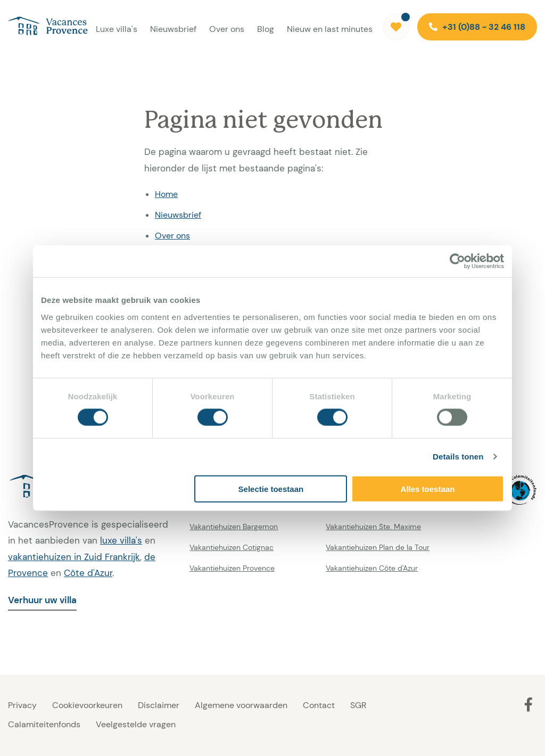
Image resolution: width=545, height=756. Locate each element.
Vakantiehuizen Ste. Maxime (373, 527)
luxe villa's (121, 540)
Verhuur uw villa (42, 600)
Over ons (227, 29)
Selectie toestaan (271, 488)
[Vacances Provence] (44, 27)
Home (166, 194)
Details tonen (458, 457)
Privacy (22, 705)
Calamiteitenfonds (44, 724)
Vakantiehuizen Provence (232, 568)
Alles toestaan (428, 488)
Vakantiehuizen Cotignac (232, 547)
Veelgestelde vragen (136, 724)
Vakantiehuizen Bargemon (234, 527)
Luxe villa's (117, 29)
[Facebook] (529, 704)
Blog (266, 29)
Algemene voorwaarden (241, 705)
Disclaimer (159, 705)
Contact (319, 705)
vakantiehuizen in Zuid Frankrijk (74, 557)
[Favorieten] (396, 27)
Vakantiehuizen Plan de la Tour (378, 547)
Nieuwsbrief (173, 29)
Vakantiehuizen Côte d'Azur (372, 568)
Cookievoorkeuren (87, 705)
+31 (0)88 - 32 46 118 (477, 27)
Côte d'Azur (88, 573)
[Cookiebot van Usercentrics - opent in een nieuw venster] (457, 261)
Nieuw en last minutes (330, 29)
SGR (358, 705)
